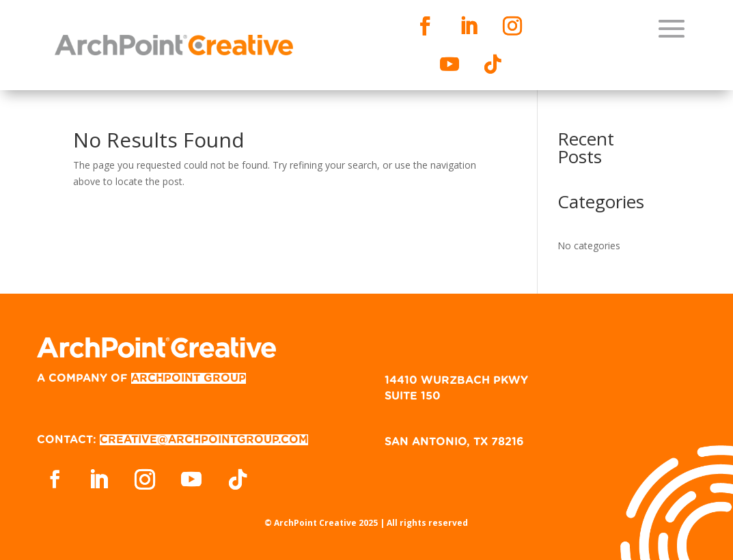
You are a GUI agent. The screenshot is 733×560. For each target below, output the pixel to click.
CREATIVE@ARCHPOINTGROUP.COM (204, 440)
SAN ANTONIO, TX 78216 (454, 442)
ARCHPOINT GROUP (189, 378)
